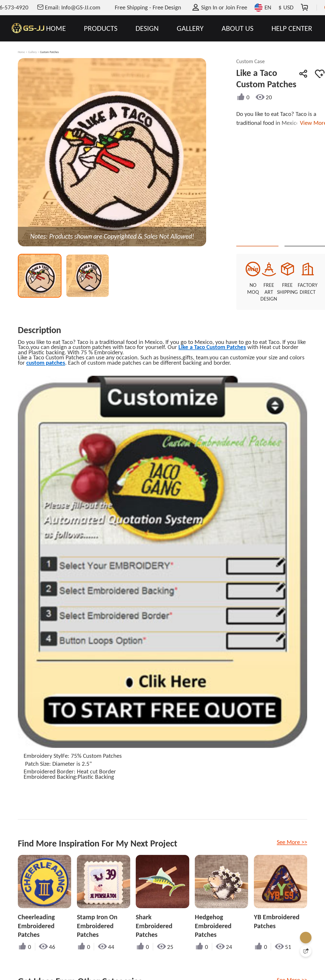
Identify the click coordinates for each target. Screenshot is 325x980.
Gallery (32, 52)
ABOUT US (237, 28)
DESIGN (147, 28)
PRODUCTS (101, 28)
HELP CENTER (292, 28)
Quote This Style (262, 238)
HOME (56, 28)
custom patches (46, 356)
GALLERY (190, 28)
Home (21, 52)
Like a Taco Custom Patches (212, 340)
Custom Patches (49, 52)
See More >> (292, 835)
